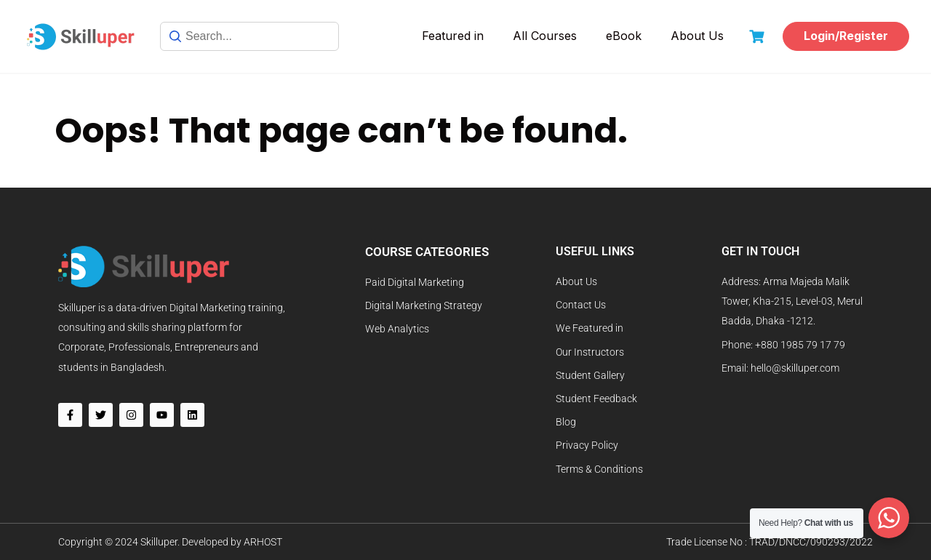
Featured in (453, 36)
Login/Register (846, 36)
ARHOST (263, 542)
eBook (624, 36)
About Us (697, 36)
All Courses (545, 36)
